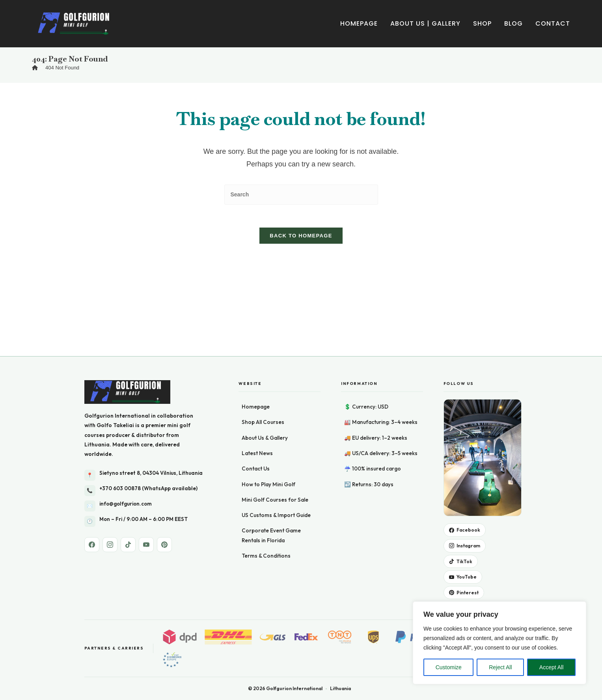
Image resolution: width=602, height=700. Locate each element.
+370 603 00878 (120, 396)
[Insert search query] (301, 195)
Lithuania (97, 353)
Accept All (551, 667)
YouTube (463, 485)
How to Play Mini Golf (268, 392)
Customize (449, 667)
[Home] (35, 68)
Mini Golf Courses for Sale (275, 408)
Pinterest (464, 501)
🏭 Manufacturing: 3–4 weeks (381, 330)
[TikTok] (128, 453)
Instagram (465, 454)
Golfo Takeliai (115, 334)
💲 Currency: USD (366, 315)
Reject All (500, 667)
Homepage (256, 315)
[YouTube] (146, 453)
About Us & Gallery (265, 346)
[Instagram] (110, 453)
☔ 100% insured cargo (373, 377)
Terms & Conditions (266, 464)
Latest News (257, 362)
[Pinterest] (164, 453)
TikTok (461, 469)
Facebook (465, 438)
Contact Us (256, 377)
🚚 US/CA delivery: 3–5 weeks (381, 362)
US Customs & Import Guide (276, 424)
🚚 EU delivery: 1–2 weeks (376, 346)
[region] (499, 643)
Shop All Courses (263, 330)
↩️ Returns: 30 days (369, 392)
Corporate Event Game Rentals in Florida (271, 444)
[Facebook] (92, 453)
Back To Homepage (301, 237)
